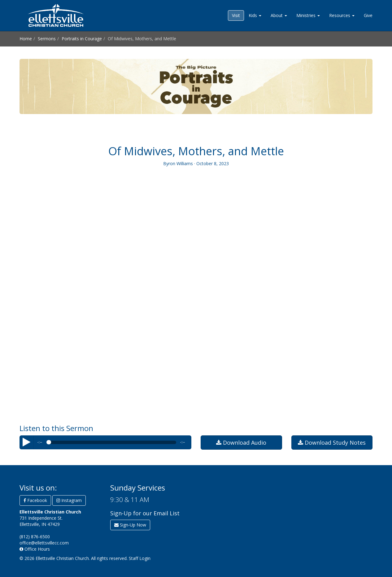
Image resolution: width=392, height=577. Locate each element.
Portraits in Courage (82, 39)
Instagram (69, 500)
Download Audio (241, 443)
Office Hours (35, 549)
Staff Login (140, 558)
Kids (255, 15)
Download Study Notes (332, 443)
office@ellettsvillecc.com (44, 543)
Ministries (308, 15)
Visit (236, 15)
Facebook (35, 500)
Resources (342, 15)
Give (368, 15)
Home (26, 39)
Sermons (47, 39)
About (279, 15)
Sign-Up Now (130, 525)
